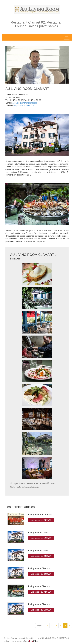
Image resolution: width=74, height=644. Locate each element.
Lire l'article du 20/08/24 (41, 574)
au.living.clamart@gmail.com (25, 103)
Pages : (40, 625)
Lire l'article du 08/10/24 (41, 556)
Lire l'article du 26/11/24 (41, 520)
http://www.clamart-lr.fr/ (24, 106)
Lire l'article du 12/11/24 (41, 538)
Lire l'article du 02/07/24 (41, 592)
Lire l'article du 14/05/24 (41, 610)
